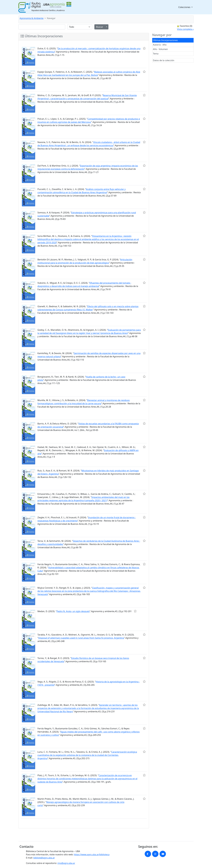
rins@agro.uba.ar (66, 863)
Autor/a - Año (160, 45)
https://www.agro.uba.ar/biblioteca (92, 854)
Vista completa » (185, 29)
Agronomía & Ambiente (32, 18)
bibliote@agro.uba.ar (44, 858)
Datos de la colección (164, 60)
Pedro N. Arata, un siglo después (73, 611)
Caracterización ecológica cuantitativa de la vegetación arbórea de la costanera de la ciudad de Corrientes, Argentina (87, 755)
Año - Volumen (160, 49)
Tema (156, 54)
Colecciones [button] (185, 7)
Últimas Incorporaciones (165, 40)
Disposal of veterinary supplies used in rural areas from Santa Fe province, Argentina (81, 638)
